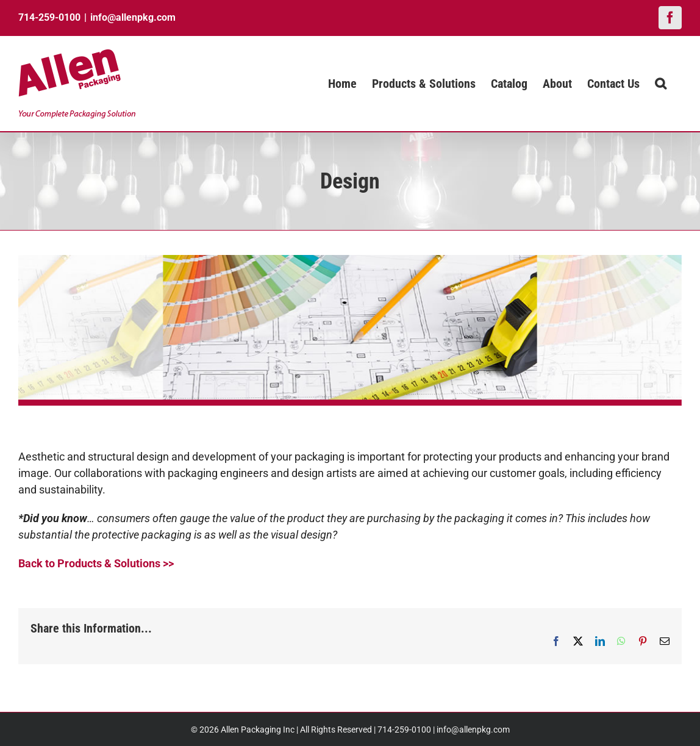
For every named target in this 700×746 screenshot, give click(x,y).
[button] (661, 84)
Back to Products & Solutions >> (96, 563)
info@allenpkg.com (133, 17)
